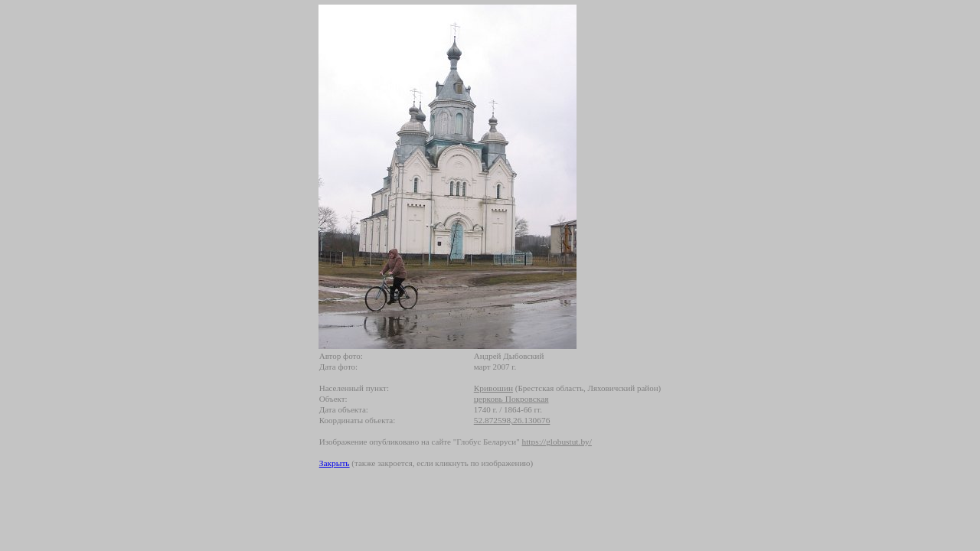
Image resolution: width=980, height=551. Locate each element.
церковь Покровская (511, 399)
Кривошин (493, 388)
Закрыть (335, 463)
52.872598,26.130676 (512, 420)
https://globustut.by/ (556, 442)
